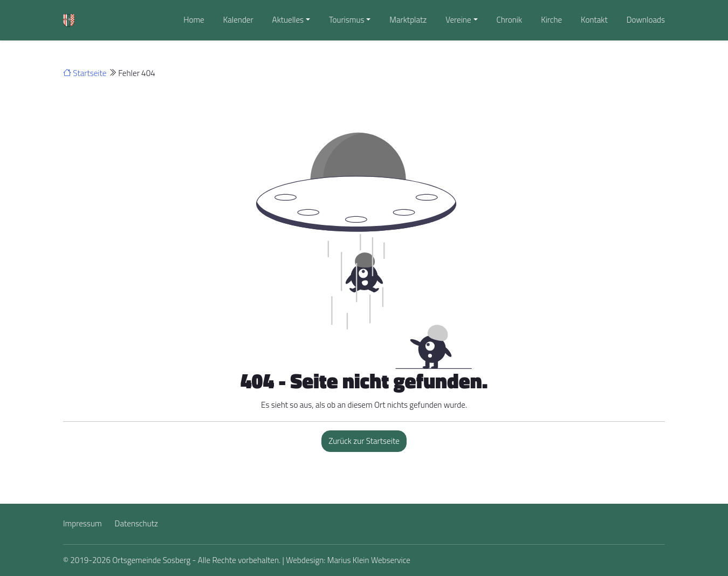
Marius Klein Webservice (369, 560)
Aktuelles (288, 20)
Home (194, 20)
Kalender (238, 20)
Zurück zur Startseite (364, 441)
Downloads (646, 20)
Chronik (509, 20)
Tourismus (347, 20)
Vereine (458, 20)
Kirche (551, 20)
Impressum (83, 523)
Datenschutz (136, 523)
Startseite (85, 73)
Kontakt (594, 20)
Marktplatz (408, 20)
